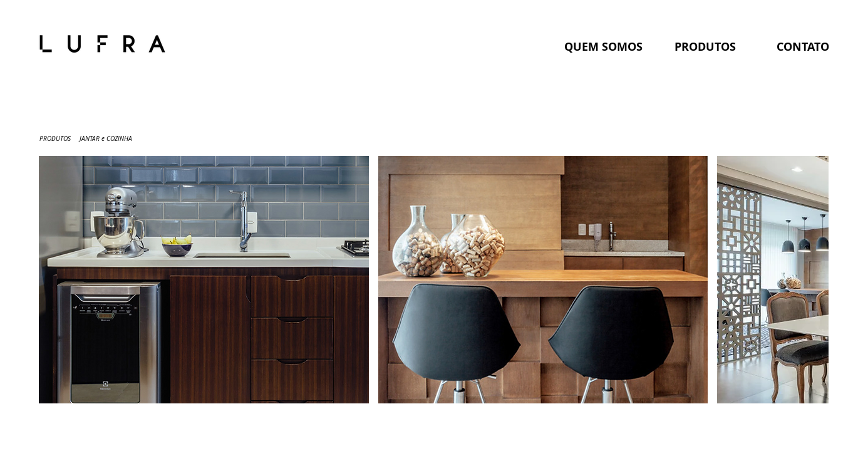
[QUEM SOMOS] (603, 47)
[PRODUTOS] (705, 47)
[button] (204, 280)
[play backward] (54, 280)
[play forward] (813, 280)
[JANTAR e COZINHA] (106, 139)
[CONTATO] (803, 47)
